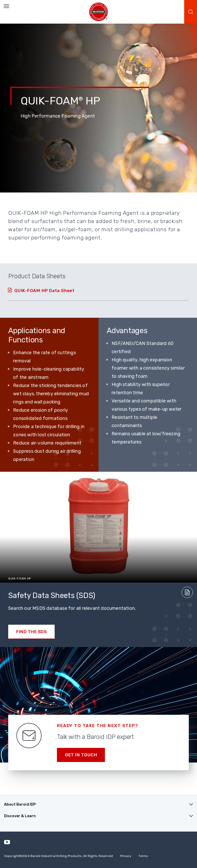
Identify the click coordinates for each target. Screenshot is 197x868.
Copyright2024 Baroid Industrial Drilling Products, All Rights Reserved (59, 856)
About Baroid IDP (20, 804)
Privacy (126, 856)
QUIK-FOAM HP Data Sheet (45, 291)
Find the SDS (31, 632)
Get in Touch (81, 755)
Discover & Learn (20, 816)
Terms (143, 856)
